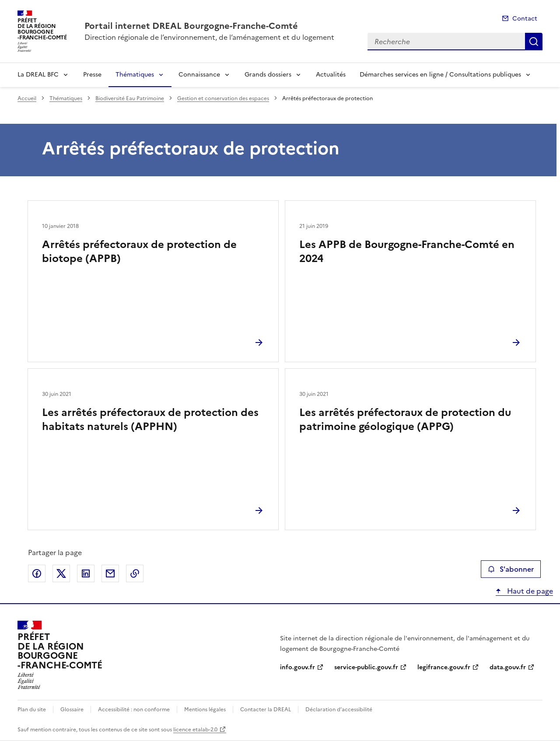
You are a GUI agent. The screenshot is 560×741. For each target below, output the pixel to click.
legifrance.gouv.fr (444, 667)
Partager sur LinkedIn (86, 573)
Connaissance (199, 75)
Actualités (331, 75)
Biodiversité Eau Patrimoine (130, 98)
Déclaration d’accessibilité (339, 710)
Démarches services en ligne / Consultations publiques (440, 75)
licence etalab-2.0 (195, 730)
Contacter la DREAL (266, 710)
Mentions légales (205, 710)
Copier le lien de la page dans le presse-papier (135, 573)
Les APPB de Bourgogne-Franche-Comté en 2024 (407, 252)
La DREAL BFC (38, 75)
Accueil (27, 98)
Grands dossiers (268, 75)
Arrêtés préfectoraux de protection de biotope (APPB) (139, 252)
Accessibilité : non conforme (134, 710)
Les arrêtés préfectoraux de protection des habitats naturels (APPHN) (150, 419)
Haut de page (529, 591)
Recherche (534, 42)
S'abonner (511, 569)
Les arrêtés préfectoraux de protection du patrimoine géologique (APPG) (405, 419)
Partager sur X (61, 573)
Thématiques (135, 75)
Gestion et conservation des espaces (223, 98)
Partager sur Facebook (37, 573)
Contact (525, 19)
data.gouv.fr (508, 667)
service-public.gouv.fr (366, 667)
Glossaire (72, 710)
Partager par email (110, 573)
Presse (92, 75)
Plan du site (32, 710)
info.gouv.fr (297, 667)
